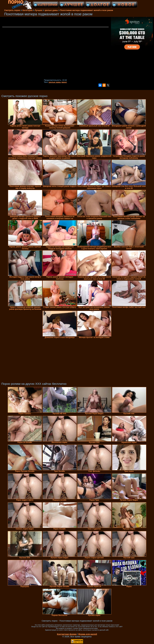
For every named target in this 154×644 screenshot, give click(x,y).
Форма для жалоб (88, 634)
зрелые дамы (55, 82)
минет (64, 82)
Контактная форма (67, 634)
